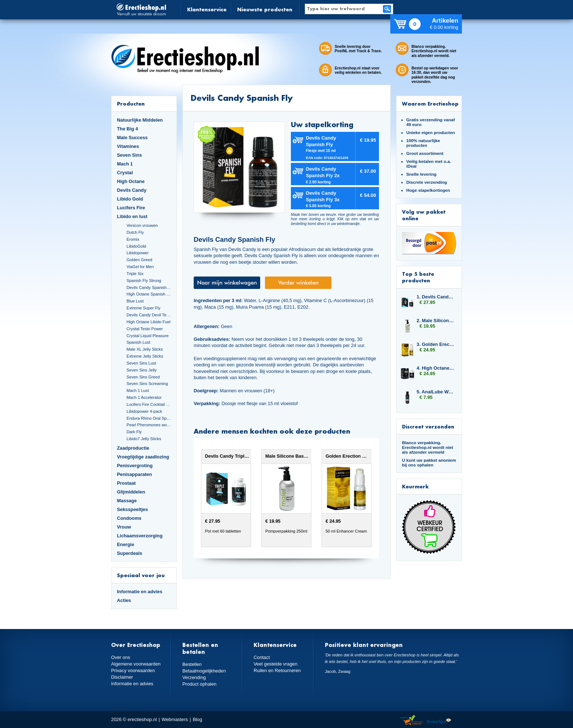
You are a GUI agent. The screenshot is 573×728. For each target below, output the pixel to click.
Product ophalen (199, 684)
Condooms (129, 518)
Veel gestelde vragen (276, 664)
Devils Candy (132, 190)
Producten (131, 104)
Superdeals (130, 553)
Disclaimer (122, 677)
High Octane (131, 181)
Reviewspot (439, 721)
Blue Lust (135, 301)
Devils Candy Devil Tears (149, 315)
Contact (262, 657)
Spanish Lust (138, 342)
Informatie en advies (140, 592)
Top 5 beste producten (418, 277)
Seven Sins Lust (141, 363)
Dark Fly (134, 432)
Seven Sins (129, 155)
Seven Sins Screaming (147, 384)
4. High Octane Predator (436, 368)
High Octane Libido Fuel (148, 322)
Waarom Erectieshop (430, 104)
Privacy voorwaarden (133, 670)
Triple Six (135, 274)
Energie (126, 544)
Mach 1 (125, 164)
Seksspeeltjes (132, 509)
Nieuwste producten (265, 9)
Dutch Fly (135, 232)
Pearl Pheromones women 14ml (149, 425)
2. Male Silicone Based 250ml (436, 321)
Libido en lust (132, 216)
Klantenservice (207, 9)
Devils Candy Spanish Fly (149, 287)
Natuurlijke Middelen (140, 120)
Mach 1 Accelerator (144, 397)
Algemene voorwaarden (136, 664)
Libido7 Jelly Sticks (144, 439)
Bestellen (192, 664)
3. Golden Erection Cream (436, 344)
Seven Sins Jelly (141, 370)
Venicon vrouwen (142, 225)
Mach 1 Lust (138, 390)
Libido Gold (130, 199)
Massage (127, 501)
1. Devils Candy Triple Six (436, 297)
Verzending (194, 677)
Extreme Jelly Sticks (145, 356)
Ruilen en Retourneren (277, 670)
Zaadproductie (133, 448)
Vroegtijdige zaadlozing (143, 457)
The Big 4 (128, 129)
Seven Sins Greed (143, 377)
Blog (197, 719)
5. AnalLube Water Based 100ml (436, 392)
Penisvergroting (135, 466)
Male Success (132, 138)
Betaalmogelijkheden (204, 671)
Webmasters (175, 719)
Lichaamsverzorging (140, 536)
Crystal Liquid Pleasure (147, 336)
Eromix (133, 239)
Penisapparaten (134, 474)
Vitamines (128, 146)
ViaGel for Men (140, 267)
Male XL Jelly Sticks (145, 349)
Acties (124, 600)
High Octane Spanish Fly (149, 294)
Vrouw (124, 527)
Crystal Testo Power (145, 329)
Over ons (121, 657)
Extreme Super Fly (143, 308)
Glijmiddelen (131, 492)
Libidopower (138, 253)
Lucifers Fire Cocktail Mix (149, 404)
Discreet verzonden (428, 426)
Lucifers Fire (131, 208)
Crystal (125, 173)
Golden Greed (139, 260)
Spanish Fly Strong (144, 281)
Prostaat (126, 483)
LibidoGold (136, 246)
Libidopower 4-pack (144, 411)
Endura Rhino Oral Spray (149, 418)
